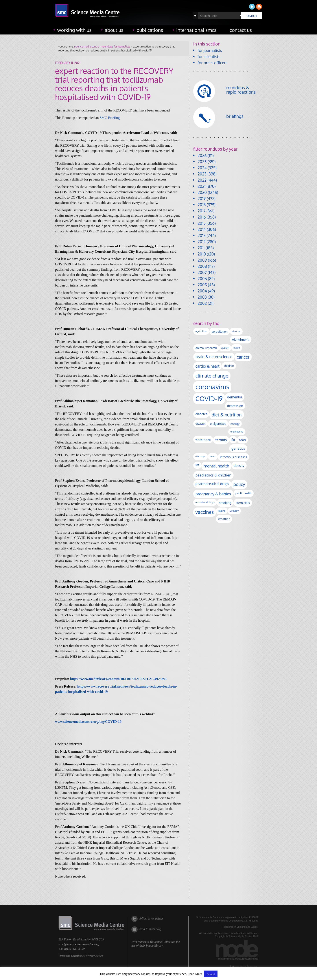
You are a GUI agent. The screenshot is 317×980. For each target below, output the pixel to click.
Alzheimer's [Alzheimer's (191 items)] (241, 339)
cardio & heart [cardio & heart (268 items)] (207, 366)
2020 (202, 192)
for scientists (209, 57)
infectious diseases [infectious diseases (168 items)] (233, 457)
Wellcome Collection (162, 942)
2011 (201, 248)
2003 (202, 297)
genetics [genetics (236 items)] (238, 448)
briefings (235, 116)
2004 (202, 291)
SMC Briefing (110, 118)
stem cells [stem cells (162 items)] (243, 503)
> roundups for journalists (114, 47)
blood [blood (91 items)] (237, 348)
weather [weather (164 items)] (224, 519)
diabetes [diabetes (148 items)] (201, 414)
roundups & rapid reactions (241, 90)
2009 (202, 260)
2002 (202, 303)
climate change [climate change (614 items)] (212, 376)
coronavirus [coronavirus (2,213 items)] (212, 387)
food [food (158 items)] (243, 440)
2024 (202, 168)
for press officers (213, 63)
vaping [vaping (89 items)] (222, 511)
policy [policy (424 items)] (239, 484)
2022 (202, 180)
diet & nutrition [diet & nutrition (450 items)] (227, 415)
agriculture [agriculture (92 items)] (201, 331)
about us (114, 30)
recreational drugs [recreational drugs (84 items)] (205, 502)
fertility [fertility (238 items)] (221, 440)
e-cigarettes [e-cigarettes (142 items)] (218, 424)
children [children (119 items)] (229, 366)
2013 (202, 235)
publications (150, 30)
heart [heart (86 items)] (213, 456)
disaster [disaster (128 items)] (201, 423)
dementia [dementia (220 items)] (235, 397)
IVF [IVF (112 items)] (197, 465)
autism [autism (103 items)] (225, 348)
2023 (202, 174)
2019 (202, 199)
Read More (195, 974)
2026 (202, 155)
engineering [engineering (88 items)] (237, 432)
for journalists (210, 50)
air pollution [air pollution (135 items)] (219, 331)
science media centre (87, 47)
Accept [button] (211, 974)
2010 (202, 254)
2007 (202, 272)
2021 (202, 186)
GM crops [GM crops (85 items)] (201, 456)
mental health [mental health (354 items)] (216, 466)
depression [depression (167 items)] (235, 406)
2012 (202, 242)
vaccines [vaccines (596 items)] (205, 512)
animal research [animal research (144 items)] (206, 348)
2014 (202, 229)
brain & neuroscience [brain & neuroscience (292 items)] (214, 357)
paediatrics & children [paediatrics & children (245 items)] (213, 475)
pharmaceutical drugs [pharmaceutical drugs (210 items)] (212, 484)
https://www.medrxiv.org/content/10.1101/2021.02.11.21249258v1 (118, 679)
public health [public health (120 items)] (244, 493)
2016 (202, 217)
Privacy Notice (94, 956)
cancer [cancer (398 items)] (243, 357)
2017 (202, 211)
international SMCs (196, 30)
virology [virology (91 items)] (234, 511)
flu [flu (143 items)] (233, 440)
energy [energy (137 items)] (235, 424)
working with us (74, 30)
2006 (202, 279)
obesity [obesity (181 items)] (239, 466)
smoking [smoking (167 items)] (225, 503)
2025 (202, 162)
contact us (241, 30)
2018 (202, 205)
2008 (202, 266)
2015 (202, 223)
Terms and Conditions (71, 956)
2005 (202, 285)
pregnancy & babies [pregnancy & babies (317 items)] (213, 494)
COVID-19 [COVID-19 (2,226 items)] (209, 399)
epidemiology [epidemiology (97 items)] (203, 439)
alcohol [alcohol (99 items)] (236, 331)
